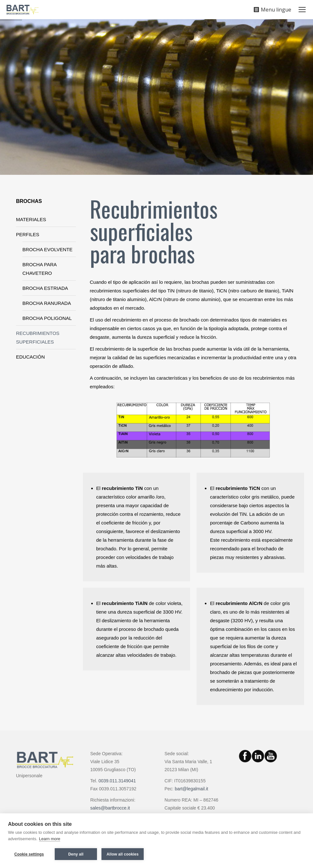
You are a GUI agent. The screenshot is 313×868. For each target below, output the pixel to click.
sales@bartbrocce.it (110, 808)
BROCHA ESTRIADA (45, 288)
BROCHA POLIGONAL (47, 318)
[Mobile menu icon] (302, 10)
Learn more (50, 839)
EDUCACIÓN (30, 357)
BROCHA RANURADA (47, 303)
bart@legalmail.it (191, 789)
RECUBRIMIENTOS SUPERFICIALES (38, 337)
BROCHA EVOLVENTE (47, 249)
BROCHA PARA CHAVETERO (39, 269)
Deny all (76, 854)
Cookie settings (29, 854)
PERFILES (28, 234)
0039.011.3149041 (117, 781)
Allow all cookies (123, 854)
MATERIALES (31, 219)
